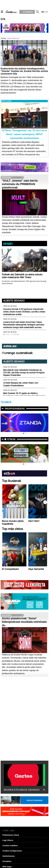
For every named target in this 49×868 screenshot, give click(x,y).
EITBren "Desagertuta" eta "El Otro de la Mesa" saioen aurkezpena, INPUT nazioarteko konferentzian (25, 134)
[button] (45, 258)
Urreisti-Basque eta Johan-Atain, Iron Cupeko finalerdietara (21, 384)
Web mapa (7, 867)
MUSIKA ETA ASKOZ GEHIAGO (22, 790)
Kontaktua (7, 861)
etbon (11, 439)
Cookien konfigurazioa (12, 851)
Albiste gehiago (14, 301)
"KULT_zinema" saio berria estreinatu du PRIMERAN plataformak (20, 184)
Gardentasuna (9, 856)
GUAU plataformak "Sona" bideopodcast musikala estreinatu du (24, 622)
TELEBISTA (6, 402)
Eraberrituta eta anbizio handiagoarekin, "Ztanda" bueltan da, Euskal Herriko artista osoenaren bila (24, 71)
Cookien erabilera (10, 846)
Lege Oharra (8, 840)
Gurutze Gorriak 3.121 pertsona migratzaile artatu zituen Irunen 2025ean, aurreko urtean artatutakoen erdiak (24, 312)
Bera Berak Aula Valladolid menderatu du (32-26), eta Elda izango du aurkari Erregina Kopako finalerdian (24, 373)
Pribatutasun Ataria (11, 835)
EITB (3, 19)
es (47, 12)
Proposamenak (15, 409)
